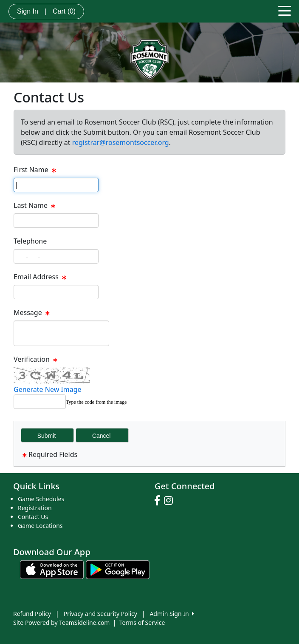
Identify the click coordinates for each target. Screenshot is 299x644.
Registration (35, 508)
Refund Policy (32, 614)
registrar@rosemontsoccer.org (121, 142)
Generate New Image (48, 389)
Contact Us (33, 517)
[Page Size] (56, 185)
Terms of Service (142, 623)
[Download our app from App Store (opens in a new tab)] (52, 569)
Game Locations (40, 526)
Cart (64, 11)
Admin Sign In (172, 614)
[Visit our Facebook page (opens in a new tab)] (159, 501)
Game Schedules (41, 499)
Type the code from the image (96, 402)
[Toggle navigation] (285, 10)
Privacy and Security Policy (100, 614)
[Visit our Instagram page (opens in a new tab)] (171, 501)
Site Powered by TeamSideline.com (61, 623)
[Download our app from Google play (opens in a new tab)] (118, 569)
